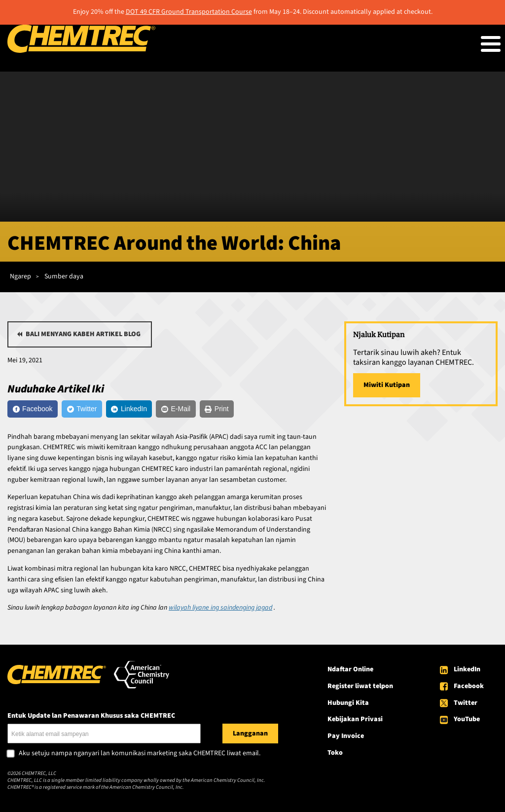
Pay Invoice (346, 736)
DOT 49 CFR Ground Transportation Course (189, 12)
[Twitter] (82, 409)
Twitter (466, 703)
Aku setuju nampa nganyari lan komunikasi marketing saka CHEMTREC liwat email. (140, 754)
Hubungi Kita (348, 703)
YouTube (467, 719)
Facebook (469, 686)
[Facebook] (33, 409)
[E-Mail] (176, 409)
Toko (335, 753)
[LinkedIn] (129, 409)
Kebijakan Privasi (355, 719)
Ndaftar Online (350, 669)
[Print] (217, 409)
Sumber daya (64, 276)
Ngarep (20, 276)
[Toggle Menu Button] (491, 44)
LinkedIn (467, 669)
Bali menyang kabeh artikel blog (83, 334)
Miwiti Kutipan (387, 385)
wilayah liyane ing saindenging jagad (220, 608)
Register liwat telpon (360, 686)
